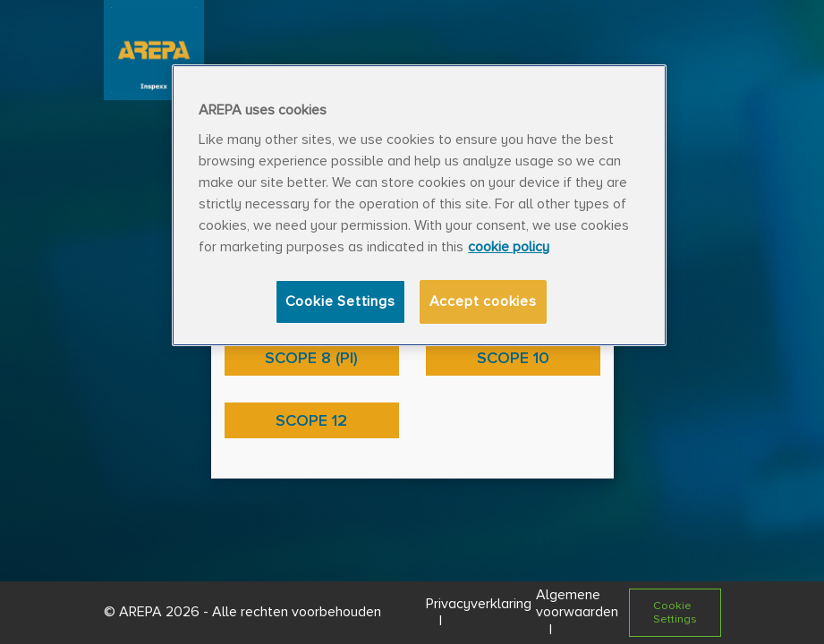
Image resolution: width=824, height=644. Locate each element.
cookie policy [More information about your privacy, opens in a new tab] (509, 247)
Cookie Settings (340, 301)
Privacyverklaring (479, 604)
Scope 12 (311, 420)
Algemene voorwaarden (577, 603)
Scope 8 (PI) (311, 358)
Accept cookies (483, 301)
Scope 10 (513, 358)
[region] (419, 205)
